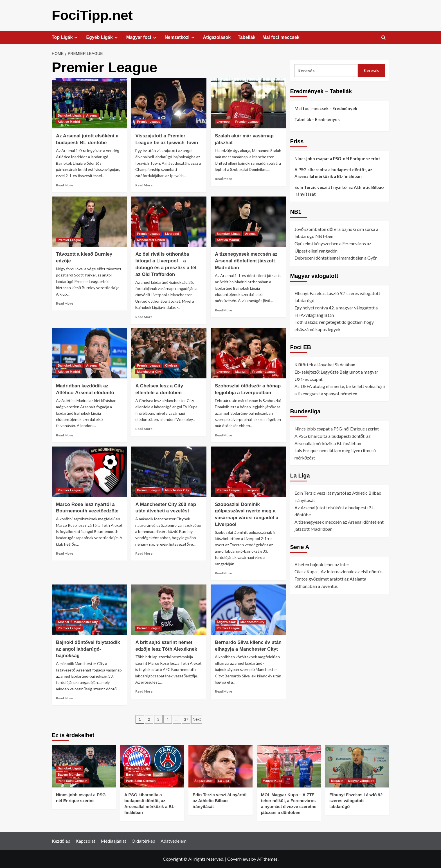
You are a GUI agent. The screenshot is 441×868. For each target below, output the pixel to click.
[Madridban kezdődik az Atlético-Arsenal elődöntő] (89, 353)
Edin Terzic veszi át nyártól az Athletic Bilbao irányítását (339, 190)
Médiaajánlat (113, 841)
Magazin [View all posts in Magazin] (241, 371)
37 (186, 719)
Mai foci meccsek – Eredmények (326, 108)
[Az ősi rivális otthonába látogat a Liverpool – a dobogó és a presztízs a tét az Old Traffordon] (169, 221)
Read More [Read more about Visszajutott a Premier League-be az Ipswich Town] (144, 185)
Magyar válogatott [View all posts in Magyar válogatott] (361, 780)
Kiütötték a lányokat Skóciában (325, 364)
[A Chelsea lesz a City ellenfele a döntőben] (169, 353)
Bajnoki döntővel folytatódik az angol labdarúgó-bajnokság (88, 649)
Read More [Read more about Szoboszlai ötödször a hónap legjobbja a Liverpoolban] (223, 435)
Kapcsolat (85, 841)
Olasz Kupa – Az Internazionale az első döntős (339, 571)
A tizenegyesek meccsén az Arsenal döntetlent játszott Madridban (246, 261)
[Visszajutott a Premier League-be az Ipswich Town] (169, 103)
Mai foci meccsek (281, 37)
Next (197, 719)
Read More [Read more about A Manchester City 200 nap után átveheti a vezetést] (144, 553)
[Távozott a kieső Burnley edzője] (89, 221)
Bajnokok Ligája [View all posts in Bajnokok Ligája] (69, 115)
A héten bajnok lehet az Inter (322, 564)
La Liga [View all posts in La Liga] (224, 780)
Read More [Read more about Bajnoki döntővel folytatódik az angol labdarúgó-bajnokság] (65, 698)
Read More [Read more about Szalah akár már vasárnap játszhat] (223, 178)
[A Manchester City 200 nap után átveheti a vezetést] (169, 471)
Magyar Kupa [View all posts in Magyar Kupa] (272, 780)
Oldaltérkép (143, 841)
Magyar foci (142, 37)
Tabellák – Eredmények (317, 119)
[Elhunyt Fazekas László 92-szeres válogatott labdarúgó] (357, 766)
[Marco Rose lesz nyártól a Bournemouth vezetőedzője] (89, 471)
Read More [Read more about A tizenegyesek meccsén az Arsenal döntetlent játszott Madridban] (223, 310)
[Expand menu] (76, 37)
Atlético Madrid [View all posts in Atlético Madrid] (69, 121)
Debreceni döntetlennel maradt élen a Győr (336, 257)
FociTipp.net (92, 15)
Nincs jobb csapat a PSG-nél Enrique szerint (337, 158)
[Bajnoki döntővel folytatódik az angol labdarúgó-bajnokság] (89, 609)
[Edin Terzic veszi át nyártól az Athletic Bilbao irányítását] (220, 766)
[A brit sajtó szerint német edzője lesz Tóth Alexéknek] (169, 609)
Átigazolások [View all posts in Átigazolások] (226, 622)
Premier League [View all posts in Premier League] (149, 121)
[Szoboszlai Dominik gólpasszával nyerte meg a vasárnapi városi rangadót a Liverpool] (248, 471)
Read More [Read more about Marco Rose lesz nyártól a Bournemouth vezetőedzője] (65, 553)
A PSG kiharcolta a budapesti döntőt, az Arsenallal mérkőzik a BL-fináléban (333, 173)
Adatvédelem (174, 841)
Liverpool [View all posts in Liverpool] (224, 121)
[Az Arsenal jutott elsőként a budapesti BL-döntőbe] (89, 103)
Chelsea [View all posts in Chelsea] (171, 365)
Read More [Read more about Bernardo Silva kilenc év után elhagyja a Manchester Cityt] (223, 691)
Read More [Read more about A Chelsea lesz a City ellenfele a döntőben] (144, 428)
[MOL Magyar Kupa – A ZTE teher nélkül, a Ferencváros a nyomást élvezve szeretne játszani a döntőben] (289, 766)
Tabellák (247, 37)
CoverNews (239, 859)
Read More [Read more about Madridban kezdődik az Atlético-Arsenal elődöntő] (65, 435)
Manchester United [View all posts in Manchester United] (151, 240)
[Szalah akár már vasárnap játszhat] (248, 103)
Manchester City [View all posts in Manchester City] (149, 371)
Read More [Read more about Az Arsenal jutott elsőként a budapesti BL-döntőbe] (65, 185)
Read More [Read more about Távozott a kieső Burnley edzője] (65, 303)
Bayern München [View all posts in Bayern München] (70, 774)
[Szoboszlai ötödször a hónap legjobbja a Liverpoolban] (248, 353)
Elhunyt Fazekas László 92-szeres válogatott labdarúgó (357, 800)
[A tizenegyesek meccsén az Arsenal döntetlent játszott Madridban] (248, 221)
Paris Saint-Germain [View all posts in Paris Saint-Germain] (72, 780)
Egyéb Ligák (103, 37)
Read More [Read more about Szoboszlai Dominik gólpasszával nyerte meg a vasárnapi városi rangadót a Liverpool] (223, 573)
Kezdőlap (61, 841)
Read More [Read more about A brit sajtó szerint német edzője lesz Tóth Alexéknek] (144, 691)
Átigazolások (217, 37)
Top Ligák (65, 37)
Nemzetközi (180, 37)
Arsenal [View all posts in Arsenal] (92, 115)
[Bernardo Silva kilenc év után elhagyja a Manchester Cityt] (248, 609)
